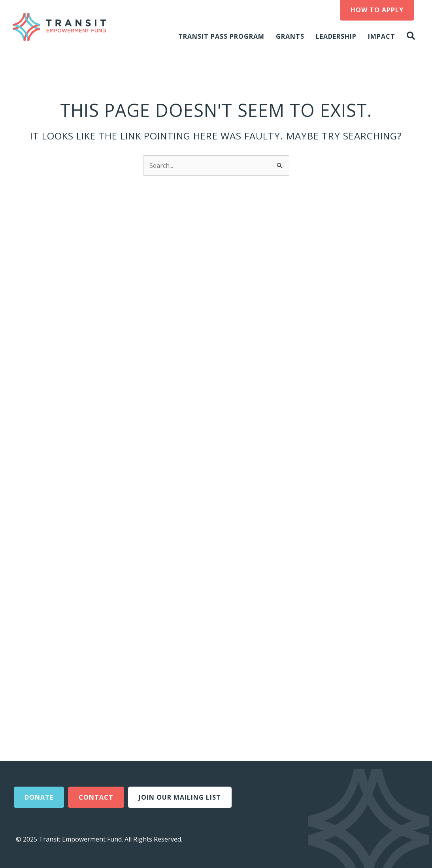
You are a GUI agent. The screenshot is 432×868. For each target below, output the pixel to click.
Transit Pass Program (221, 36)
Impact (382, 36)
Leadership (336, 36)
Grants (290, 36)
